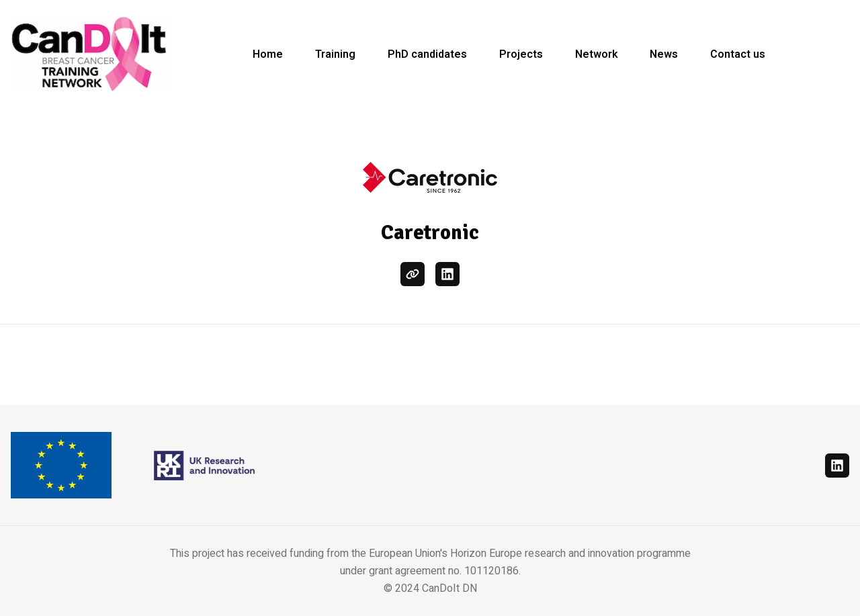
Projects (521, 54)
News (664, 54)
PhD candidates (427, 54)
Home (268, 54)
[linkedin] (447, 274)
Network (596, 54)
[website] (413, 274)
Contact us (738, 54)
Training (335, 54)
